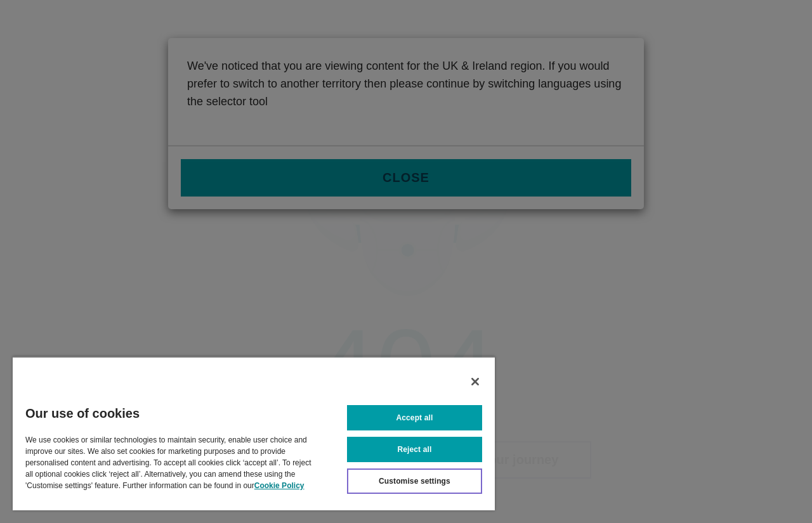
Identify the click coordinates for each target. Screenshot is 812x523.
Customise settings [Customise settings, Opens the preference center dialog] (415, 481)
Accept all (415, 418)
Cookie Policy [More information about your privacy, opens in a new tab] (279, 486)
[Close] (475, 382)
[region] (254, 433)
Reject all (415, 449)
